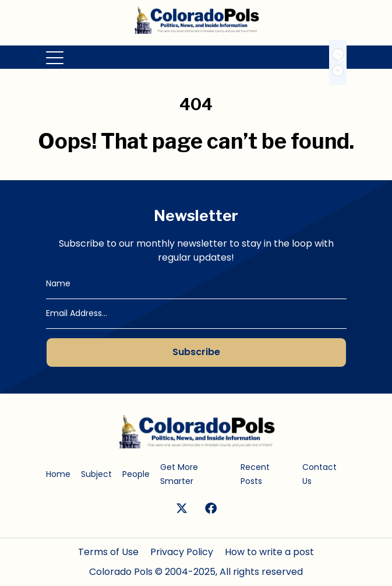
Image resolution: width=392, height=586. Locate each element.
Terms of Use (108, 552)
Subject (96, 474)
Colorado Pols (121, 572)
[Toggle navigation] (56, 57)
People (136, 474)
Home (58, 474)
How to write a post (269, 552)
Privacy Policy (182, 552)
